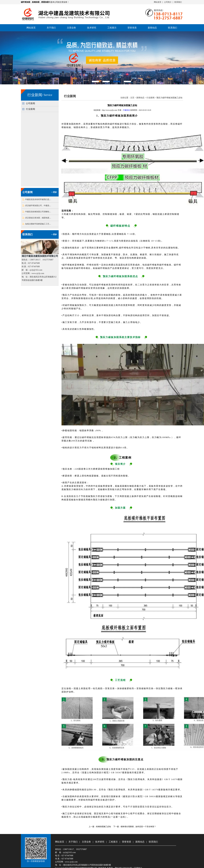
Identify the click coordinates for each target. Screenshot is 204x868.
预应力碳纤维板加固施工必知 (169, 98)
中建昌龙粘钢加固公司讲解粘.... (38, 212)
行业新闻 (30, 109)
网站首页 (158, 2)
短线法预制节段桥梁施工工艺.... (38, 224)
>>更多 (54, 192)
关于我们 (51, 28)
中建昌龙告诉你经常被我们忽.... (38, 199)
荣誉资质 (132, 28)
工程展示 (112, 28)
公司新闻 (30, 103)
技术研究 (92, 28)
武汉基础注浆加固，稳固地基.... (38, 218)
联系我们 (178, 2)
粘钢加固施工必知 (103, 827)
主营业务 (71, 28)
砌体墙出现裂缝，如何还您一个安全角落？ (138, 827)
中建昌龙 (126, 110)
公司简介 (168, 2)
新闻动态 (152, 28)
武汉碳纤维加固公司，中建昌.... (38, 206)
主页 (132, 98)
